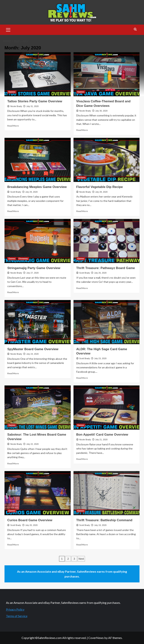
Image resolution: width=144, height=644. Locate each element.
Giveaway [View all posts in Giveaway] (23, 259)
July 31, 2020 (32, 106)
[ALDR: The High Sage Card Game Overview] (107, 322)
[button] (8, 29)
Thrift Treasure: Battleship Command (104, 520)
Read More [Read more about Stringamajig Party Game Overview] (13, 292)
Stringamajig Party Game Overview (34, 268)
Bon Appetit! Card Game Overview (102, 435)
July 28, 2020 (101, 192)
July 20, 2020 (31, 525)
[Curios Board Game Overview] (38, 493)
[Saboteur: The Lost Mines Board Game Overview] (38, 408)
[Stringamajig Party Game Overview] (38, 241)
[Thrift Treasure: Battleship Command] (107, 493)
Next (81, 559)
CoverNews (96, 638)
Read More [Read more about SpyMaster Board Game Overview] (13, 373)
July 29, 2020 (31, 192)
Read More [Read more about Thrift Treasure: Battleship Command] (82, 545)
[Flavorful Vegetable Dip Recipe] (107, 160)
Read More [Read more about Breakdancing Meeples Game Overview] (13, 211)
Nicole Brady (16, 106)
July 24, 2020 (32, 354)
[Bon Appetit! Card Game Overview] (107, 408)
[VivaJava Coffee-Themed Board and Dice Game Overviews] (107, 74)
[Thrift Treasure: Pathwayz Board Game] (107, 241)
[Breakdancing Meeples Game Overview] (38, 160)
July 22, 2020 (32, 444)
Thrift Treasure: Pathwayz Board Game (106, 268)
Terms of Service (17, 616)
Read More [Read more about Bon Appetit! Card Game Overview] (82, 459)
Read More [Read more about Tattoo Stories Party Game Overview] (13, 126)
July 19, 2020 (100, 525)
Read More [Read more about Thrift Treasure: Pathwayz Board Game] (82, 288)
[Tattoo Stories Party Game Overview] (38, 74)
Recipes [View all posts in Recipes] (81, 177)
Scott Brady (16, 192)
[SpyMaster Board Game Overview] (38, 322)
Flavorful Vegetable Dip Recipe (100, 187)
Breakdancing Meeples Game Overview (37, 187)
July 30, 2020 (101, 111)
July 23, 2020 (100, 358)
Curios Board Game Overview (30, 520)
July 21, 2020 (101, 440)
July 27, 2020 (32, 273)
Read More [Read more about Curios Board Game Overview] (13, 545)
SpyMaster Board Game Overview (33, 349)
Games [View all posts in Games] (12, 92)
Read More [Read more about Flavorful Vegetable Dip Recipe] (82, 211)
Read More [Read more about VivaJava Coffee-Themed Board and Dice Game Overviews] (82, 130)
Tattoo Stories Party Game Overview (35, 101)
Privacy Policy (15, 609)
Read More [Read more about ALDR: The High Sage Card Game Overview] (82, 378)
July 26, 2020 (100, 273)
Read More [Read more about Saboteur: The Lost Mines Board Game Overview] (13, 463)
